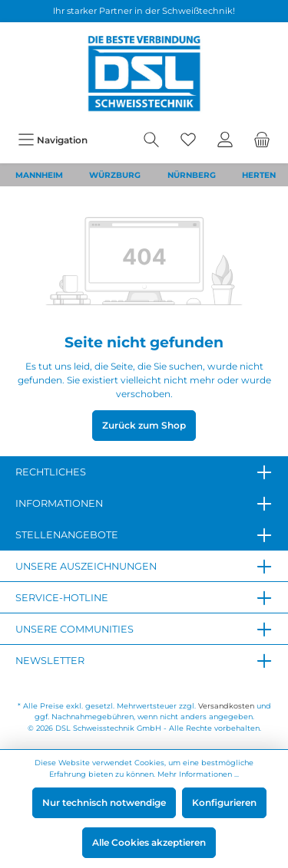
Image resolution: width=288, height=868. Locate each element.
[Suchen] (151, 140)
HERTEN (259, 175)
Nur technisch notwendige (104, 802)
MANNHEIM (39, 175)
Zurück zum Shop (144, 425)
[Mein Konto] (225, 140)
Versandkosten (226, 706)
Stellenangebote (67, 535)
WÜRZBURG (115, 175)
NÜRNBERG (192, 175)
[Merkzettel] (188, 140)
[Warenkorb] (262, 140)
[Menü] (53, 140)
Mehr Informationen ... (198, 774)
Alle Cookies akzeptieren (149, 842)
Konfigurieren (224, 802)
